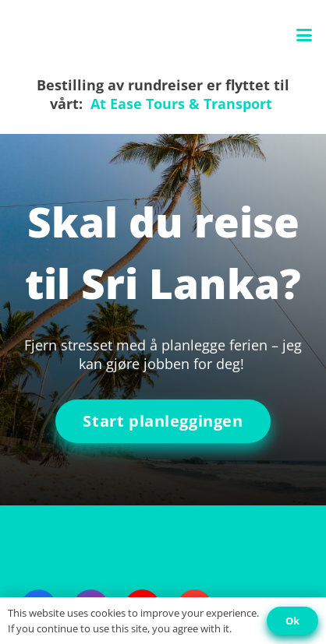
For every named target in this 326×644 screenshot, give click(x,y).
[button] (305, 35)
